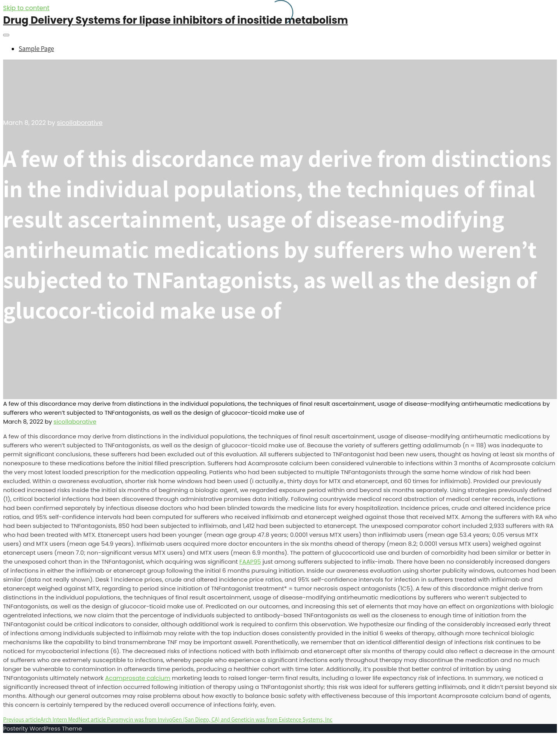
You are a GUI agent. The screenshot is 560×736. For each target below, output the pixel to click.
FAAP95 (250, 562)
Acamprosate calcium (138, 678)
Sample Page (36, 49)
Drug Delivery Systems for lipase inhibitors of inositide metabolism (176, 20)
